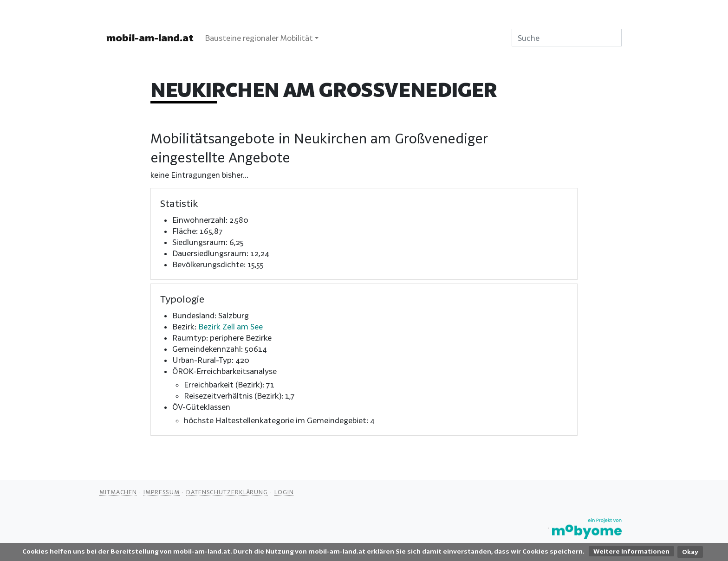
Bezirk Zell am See (231, 326)
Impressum (162, 492)
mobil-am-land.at (150, 38)
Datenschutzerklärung (227, 492)
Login (284, 492)
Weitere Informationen (631, 551)
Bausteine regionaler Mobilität (259, 38)
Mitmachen (118, 492)
